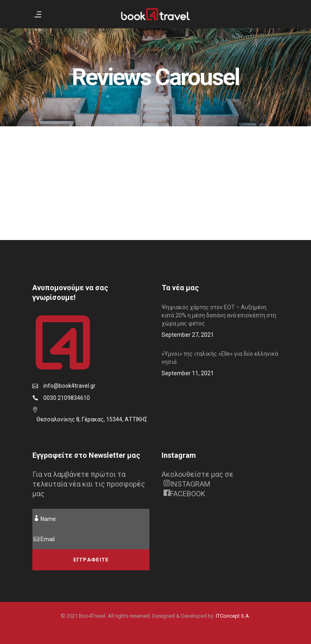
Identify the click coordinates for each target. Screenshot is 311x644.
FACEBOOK (184, 494)
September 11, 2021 (188, 373)
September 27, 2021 (188, 335)
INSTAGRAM (187, 484)
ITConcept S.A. (233, 616)
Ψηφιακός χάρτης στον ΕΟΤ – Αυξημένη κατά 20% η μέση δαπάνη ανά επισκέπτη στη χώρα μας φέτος (219, 315)
